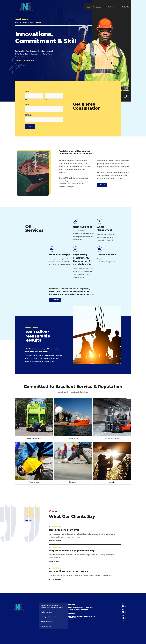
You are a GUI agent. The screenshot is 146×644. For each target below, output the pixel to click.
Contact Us (125, 7)
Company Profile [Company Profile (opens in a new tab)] (46, 626)
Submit (30, 127)
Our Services (112, 7)
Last (46, 100)
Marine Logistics (73, 439)
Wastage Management (34, 438)
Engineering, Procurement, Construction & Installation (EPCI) (52, 606)
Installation (112, 482)
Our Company (98, 7)
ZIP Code (29, 115)
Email (28, 104)
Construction (73, 482)
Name (28, 91)
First (27, 100)
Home (88, 7)
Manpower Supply (34, 482)
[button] (102, 185)
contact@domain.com (68, 192)
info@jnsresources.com (78, 609)
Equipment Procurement (112, 439)
